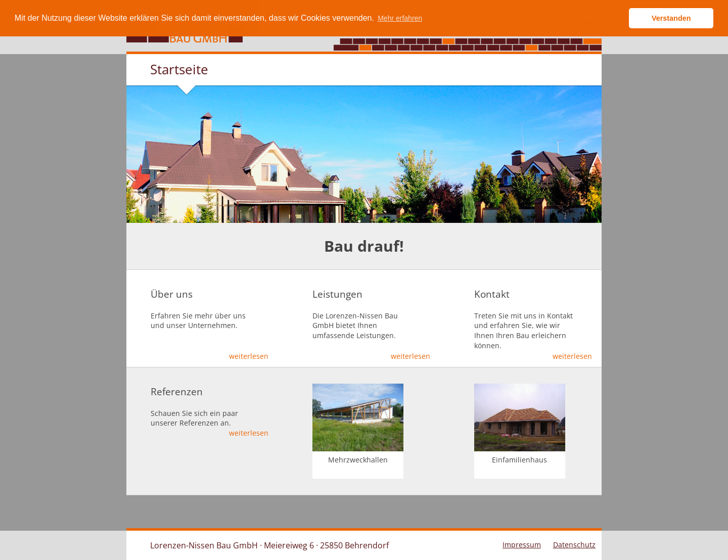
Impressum (522, 545)
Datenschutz (574, 545)
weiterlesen (249, 356)
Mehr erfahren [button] (400, 18)
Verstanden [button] (671, 18)
